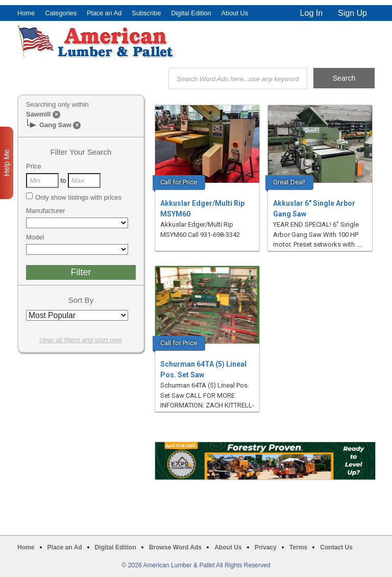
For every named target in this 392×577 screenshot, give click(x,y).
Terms (298, 547)
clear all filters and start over (81, 340)
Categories (61, 13)
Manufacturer (46, 211)
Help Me (7, 163)
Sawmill (38, 114)
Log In (311, 13)
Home (26, 13)
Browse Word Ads (175, 547)
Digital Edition (191, 13)
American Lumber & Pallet (97, 42)
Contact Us (336, 547)
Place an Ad (104, 13)
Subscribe (146, 13)
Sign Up (352, 13)
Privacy (266, 547)
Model (35, 237)
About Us (235, 13)
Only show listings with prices (74, 197)
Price (34, 166)
